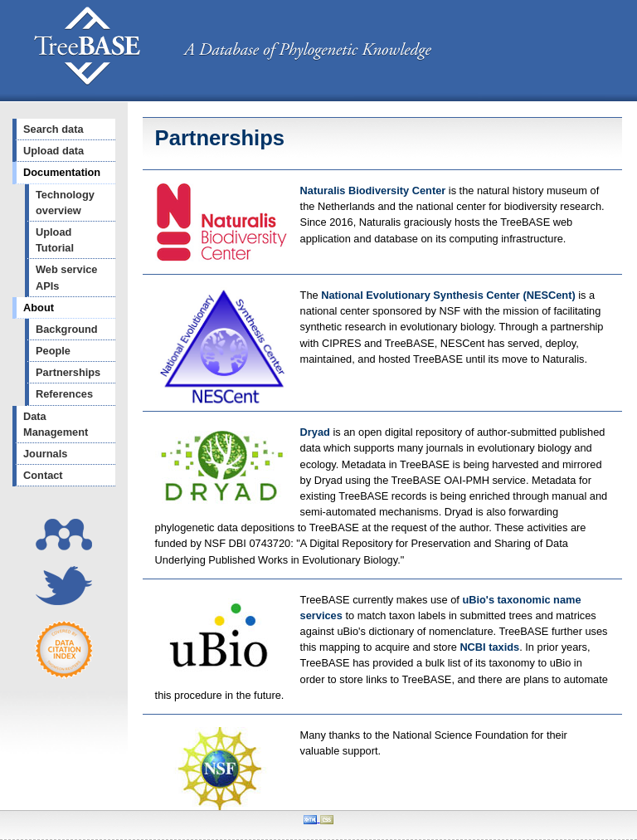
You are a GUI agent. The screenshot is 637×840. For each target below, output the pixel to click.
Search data (53, 129)
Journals (45, 454)
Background (67, 329)
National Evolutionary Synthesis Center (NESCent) (450, 295)
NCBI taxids (489, 647)
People (53, 351)
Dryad (315, 432)
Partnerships (68, 372)
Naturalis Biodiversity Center (374, 190)
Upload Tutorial (55, 240)
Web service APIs (66, 277)
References (64, 394)
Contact (43, 475)
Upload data (53, 151)
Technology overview (65, 203)
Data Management (56, 424)
